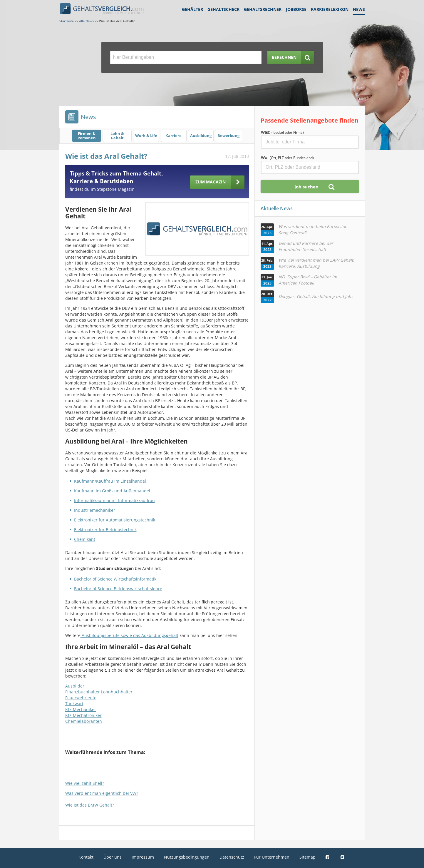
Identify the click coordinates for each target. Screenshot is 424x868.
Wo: (287, 157)
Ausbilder (75, 686)
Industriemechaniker (95, 510)
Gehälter (192, 9)
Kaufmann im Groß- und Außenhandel (112, 491)
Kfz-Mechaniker (81, 709)
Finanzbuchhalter (83, 692)
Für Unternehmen (272, 857)
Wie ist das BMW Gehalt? (90, 805)
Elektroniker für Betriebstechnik (105, 530)
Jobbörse (296, 9)
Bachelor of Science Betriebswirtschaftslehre (118, 589)
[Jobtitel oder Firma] (310, 142)
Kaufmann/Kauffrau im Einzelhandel (110, 481)
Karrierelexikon (330, 9)
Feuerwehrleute (81, 698)
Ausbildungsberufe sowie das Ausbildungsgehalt (129, 635)
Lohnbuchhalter (117, 692)
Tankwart (74, 704)
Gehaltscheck (223, 9)
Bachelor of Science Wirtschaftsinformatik (115, 579)
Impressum (143, 857)
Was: (282, 132)
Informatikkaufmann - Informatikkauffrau (114, 500)
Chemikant (85, 539)
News (359, 9)
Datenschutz (232, 857)
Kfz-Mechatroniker (83, 715)
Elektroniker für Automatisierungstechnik (115, 520)
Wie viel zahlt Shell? (85, 783)
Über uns (113, 857)
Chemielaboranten (84, 721)
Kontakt (86, 857)
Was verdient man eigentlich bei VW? (102, 793)
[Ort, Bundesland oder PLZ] (310, 167)
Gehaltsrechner (263, 9)
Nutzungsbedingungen (187, 857)
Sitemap (307, 857)
